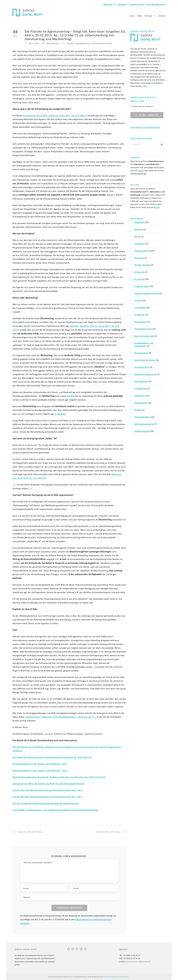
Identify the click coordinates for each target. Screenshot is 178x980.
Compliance (139, 244)
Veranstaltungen (141, 403)
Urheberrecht (83, 43)
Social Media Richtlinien (145, 360)
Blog (132, 16)
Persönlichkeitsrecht (143, 329)
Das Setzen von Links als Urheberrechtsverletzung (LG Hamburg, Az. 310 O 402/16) (52, 757)
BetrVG (138, 237)
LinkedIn (141, 171)
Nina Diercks (52, 43)
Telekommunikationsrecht (145, 374)
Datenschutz (111, 977)
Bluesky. (157, 207)
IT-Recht (70, 43)
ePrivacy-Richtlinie (142, 265)
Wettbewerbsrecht (142, 431)
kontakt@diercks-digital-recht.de (138, 962)
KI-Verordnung (141, 322)
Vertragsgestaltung (102, 43)
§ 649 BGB (70, 396)
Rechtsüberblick (141, 353)
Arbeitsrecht (140, 222)
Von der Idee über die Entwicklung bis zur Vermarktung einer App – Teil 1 (47, 797)
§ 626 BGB (60, 414)
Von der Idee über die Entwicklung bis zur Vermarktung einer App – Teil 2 (47, 790)
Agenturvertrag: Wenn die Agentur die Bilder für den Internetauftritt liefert (48, 784)
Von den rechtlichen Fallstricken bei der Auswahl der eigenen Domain (46, 803)
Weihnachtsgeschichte (144, 424)
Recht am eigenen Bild (144, 336)
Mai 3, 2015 (34, 43)
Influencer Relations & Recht (147, 293)
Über (140, 16)
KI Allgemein (140, 315)
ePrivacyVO (139, 272)
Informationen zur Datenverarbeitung (145, 127)
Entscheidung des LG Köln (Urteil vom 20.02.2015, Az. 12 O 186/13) (55, 116)
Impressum (124, 977)
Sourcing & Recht (142, 367)
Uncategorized (141, 389)
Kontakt (149, 16)
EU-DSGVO (140, 279)
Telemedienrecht (141, 381)
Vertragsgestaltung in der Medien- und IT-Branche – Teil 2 (40, 764)
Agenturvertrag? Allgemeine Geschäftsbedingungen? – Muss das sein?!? (60, 717)
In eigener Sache (142, 286)
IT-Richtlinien (140, 308)
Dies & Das (139, 258)
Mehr (145, 86)
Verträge (138, 410)
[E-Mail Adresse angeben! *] (144, 106)
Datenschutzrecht (142, 251)
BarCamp (138, 229)
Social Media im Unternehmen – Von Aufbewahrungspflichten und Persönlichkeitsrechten (55, 810)
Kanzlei (162, 16)
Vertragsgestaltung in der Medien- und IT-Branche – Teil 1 (40, 771)
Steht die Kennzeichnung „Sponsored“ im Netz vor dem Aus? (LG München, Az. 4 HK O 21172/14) (59, 777)
